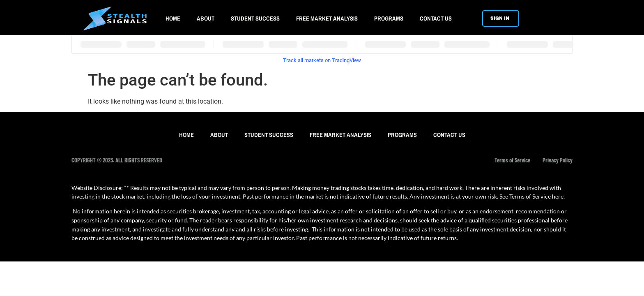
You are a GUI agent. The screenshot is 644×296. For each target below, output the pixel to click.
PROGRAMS (389, 18)
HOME (173, 18)
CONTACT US (436, 18)
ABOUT (206, 18)
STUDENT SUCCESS (255, 18)
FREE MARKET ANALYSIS (327, 18)
